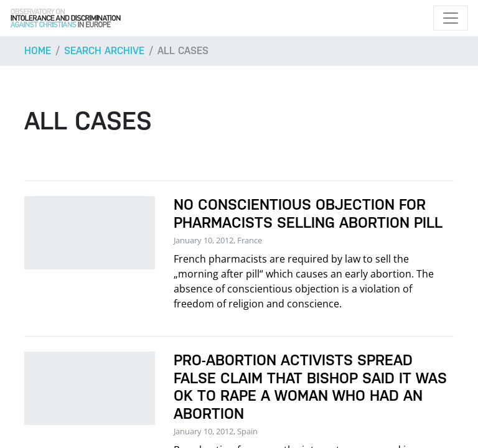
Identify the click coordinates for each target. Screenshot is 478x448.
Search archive (104, 51)
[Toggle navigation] (451, 18)
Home (38, 51)
